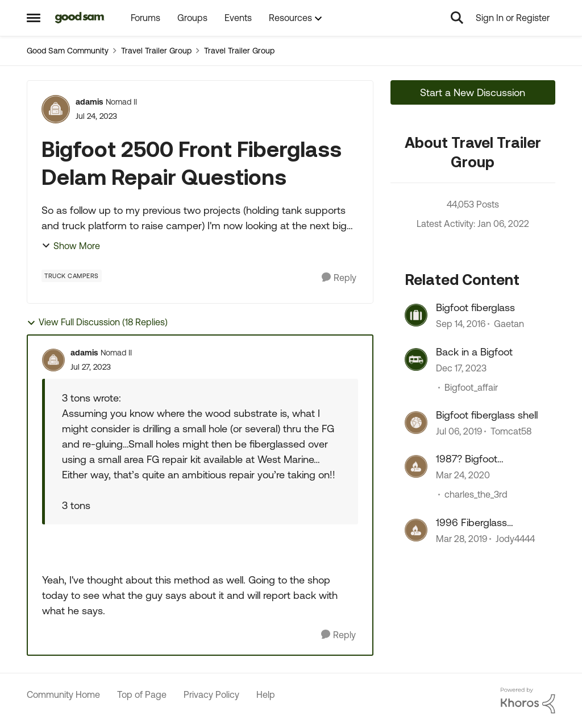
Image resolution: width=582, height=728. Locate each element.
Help (266, 694)
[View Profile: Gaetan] (416, 315)
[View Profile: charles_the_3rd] (416, 466)
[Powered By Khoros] (528, 701)
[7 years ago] (463, 475)
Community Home (63, 694)
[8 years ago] (459, 431)
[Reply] (339, 278)
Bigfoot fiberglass (475, 307)
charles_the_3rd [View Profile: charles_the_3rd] (476, 495)
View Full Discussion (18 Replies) (97, 322)
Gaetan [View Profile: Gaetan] (509, 324)
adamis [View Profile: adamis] (89, 102)
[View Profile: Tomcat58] (416, 423)
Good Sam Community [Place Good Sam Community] (68, 51)
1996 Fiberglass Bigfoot (471, 523)
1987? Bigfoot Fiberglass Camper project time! (479, 459)
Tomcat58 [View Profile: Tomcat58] (511, 431)
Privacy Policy (211, 694)
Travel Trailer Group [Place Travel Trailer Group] (156, 51)
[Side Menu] (34, 18)
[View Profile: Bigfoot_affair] (416, 359)
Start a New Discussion (473, 92)
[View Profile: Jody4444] (416, 530)
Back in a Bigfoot (474, 352)
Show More (71, 246)
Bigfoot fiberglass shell (487, 415)
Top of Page (142, 694)
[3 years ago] (461, 368)
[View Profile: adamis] (56, 109)
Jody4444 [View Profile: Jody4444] (515, 539)
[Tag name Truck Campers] (72, 276)
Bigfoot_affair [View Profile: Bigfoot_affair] (471, 387)
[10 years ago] (461, 324)
